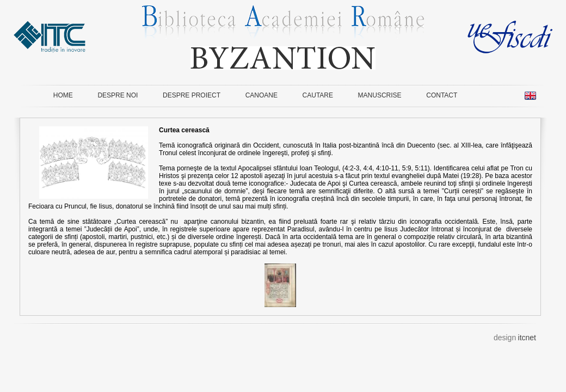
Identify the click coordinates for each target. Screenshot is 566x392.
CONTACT (442, 95)
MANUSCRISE (380, 95)
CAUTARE (318, 95)
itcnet (527, 338)
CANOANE (262, 95)
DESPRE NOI (118, 95)
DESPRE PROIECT (192, 95)
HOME (63, 95)
